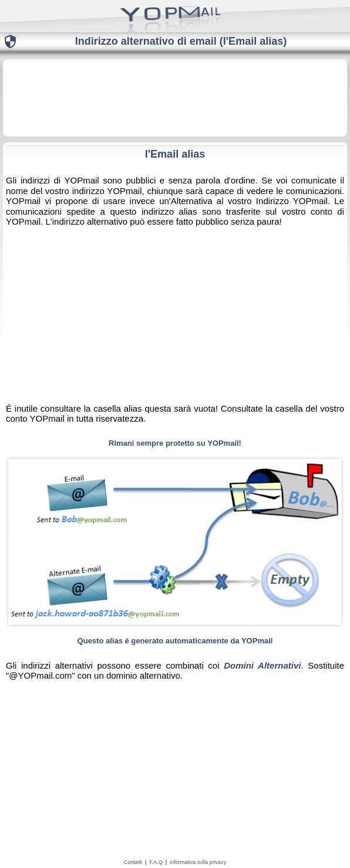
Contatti (133, 862)
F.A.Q (156, 862)
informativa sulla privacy (198, 862)
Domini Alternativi (262, 665)
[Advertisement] (175, 97)
